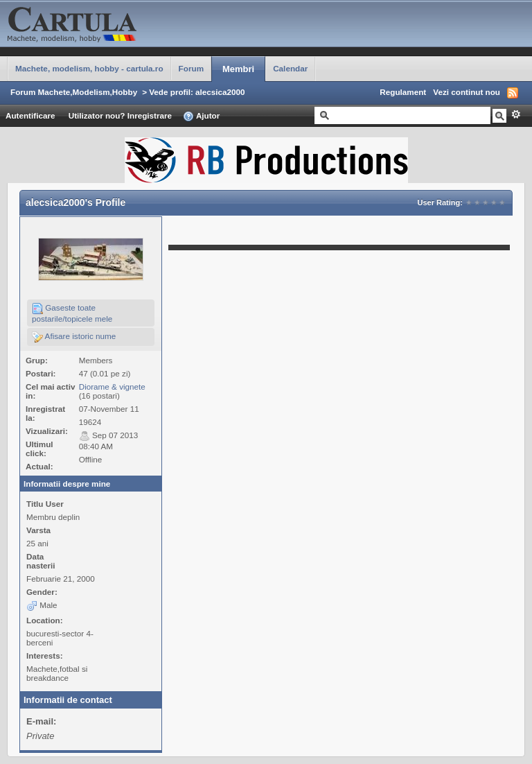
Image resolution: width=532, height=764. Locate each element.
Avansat (516, 114)
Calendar (290, 68)
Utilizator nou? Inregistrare (120, 115)
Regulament (403, 92)
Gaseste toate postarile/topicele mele (72, 313)
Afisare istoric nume (74, 337)
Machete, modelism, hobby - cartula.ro (89, 68)
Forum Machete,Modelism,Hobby (74, 92)
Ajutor (201, 116)
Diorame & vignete (112, 387)
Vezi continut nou (467, 92)
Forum (191, 68)
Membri (238, 69)
